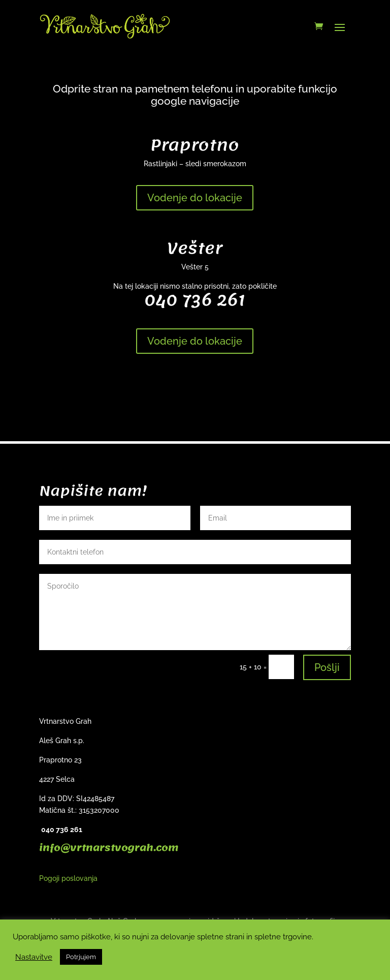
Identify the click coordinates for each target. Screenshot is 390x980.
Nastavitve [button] (34, 957)
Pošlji (327, 667)
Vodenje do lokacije (195, 198)
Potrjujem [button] (81, 957)
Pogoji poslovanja (68, 878)
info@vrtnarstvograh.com (109, 848)
